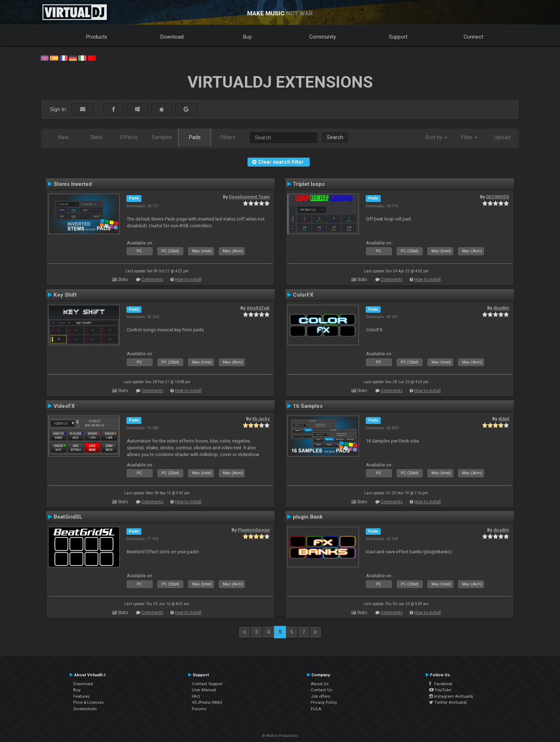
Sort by (436, 137)
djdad (504, 419)
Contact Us (321, 690)
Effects (129, 137)
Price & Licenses (88, 702)
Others (227, 137)
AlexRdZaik (258, 308)
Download (172, 37)
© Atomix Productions (280, 736)
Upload (502, 137)
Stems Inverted (73, 184)
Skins (96, 137)
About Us (320, 684)
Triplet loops (309, 184)
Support (398, 37)
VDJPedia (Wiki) (207, 702)
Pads (195, 137)
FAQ (196, 696)
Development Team (249, 197)
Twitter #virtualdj (448, 702)
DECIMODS (497, 197)
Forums (199, 709)
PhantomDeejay (254, 530)
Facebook (441, 684)
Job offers (320, 696)
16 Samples (308, 406)
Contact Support (207, 684)
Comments (152, 280)
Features (81, 696)
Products (97, 37)
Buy (247, 37)
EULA (316, 709)
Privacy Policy (324, 702)
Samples (162, 137)
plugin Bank (308, 517)
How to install (188, 280)
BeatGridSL (68, 517)
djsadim (501, 308)
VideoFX (64, 406)
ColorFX (303, 295)
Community (323, 37)
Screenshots (85, 709)
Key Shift (65, 295)
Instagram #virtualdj (451, 696)
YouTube (440, 690)
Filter (469, 137)
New (63, 137)
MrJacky (261, 419)
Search (335, 137)
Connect (473, 37)
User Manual (204, 690)
